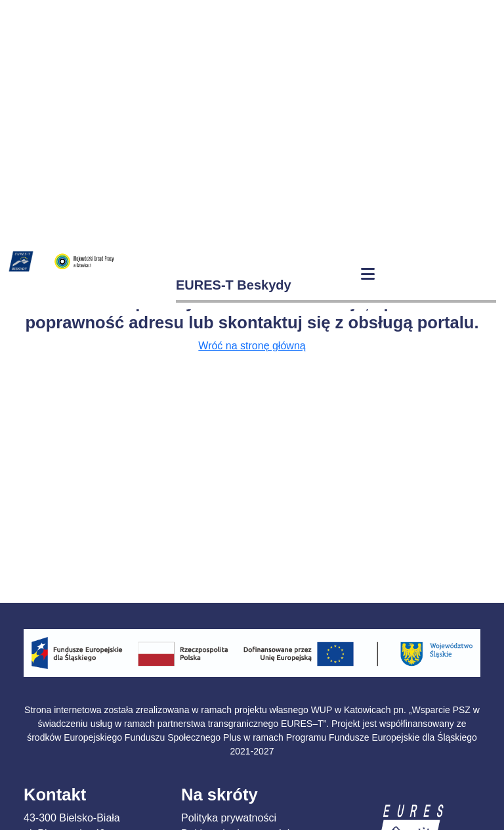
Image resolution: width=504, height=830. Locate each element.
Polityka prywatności (229, 818)
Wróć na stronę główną (252, 346)
